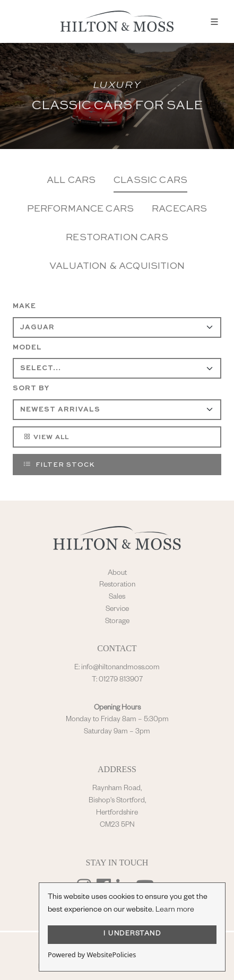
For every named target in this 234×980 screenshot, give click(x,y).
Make (24, 306)
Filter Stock (59, 464)
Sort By (31, 388)
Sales (117, 598)
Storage (117, 622)
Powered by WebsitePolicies (92, 955)
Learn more (175, 911)
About (117, 574)
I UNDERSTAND (132, 934)
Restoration (117, 585)
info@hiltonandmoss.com (120, 668)
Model (27, 348)
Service (117, 610)
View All (46, 436)
